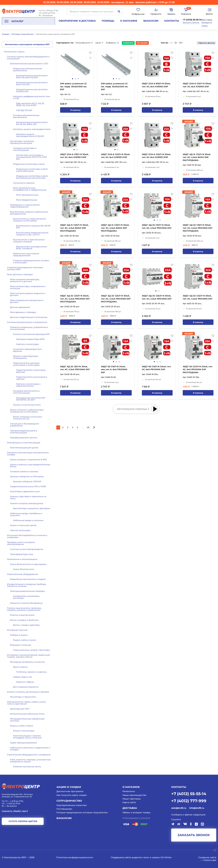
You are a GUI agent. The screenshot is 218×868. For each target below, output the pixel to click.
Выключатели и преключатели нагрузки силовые (29, 241)
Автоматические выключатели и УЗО (29, 64)
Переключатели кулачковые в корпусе (32, 378)
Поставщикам (64, 809)
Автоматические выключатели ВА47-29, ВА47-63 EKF (32, 76)
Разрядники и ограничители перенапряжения (25, 206)
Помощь (108, 21)
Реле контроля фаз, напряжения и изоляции (28, 287)
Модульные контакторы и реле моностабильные (32, 170)
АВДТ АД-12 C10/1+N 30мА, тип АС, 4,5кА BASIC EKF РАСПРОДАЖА (197, 157)
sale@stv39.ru (179, 808)
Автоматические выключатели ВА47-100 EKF (32, 83)
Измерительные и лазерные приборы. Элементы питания (27, 585)
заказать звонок (194, 835)
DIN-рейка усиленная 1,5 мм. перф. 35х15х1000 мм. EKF (73, 86)
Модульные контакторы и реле (29, 164)
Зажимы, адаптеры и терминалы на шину (28, 497)
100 (181, 43)
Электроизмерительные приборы (27, 591)
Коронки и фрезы (25, 682)
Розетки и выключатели (22, 615)
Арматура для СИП (20, 709)
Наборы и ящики (19, 635)
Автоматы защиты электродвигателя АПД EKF (30, 135)
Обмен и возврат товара (136, 812)
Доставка (130, 808)
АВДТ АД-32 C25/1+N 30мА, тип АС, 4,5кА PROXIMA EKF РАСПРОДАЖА (116, 299)
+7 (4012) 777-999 (189, 801)
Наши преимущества (134, 795)
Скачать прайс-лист (15, 811)
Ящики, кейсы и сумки (25, 640)
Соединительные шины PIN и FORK (28, 486)
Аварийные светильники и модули (28, 579)
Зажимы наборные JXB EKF (27, 481)
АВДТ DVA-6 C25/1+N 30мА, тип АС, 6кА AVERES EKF (156, 156)
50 (176, 43)
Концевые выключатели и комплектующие (26, 392)
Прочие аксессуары (20, 530)
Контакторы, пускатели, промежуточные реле (22, 142)
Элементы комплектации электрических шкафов (28, 454)
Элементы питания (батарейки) (26, 603)
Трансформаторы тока (21, 554)
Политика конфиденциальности (75, 857)
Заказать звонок (191, 22)
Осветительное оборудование (22, 574)
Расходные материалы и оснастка (27, 662)
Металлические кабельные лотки (27, 714)
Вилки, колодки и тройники (24, 620)
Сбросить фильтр (206, 43)
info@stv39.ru (197, 808)
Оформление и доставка (77, 21)
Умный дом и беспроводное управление (24, 425)
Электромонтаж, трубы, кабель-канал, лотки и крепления (26, 703)
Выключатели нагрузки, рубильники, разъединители (29, 213)
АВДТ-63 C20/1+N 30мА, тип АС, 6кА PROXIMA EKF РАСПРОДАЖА (198, 369)
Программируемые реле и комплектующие (24, 432)
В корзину (75, 110)
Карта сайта (129, 802)
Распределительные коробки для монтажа (27, 720)
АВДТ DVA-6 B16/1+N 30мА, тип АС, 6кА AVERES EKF (156, 85)
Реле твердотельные (27, 200)
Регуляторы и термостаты (23, 697)
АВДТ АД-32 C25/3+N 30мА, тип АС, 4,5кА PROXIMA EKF (157, 297)
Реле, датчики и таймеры (20, 274)
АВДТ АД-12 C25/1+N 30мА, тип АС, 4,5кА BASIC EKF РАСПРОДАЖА (115, 228)
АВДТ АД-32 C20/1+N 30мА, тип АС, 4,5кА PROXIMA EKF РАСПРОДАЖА (75, 299)
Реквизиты (129, 791)
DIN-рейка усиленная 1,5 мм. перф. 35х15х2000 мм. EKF (115, 86)
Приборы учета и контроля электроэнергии (21, 543)
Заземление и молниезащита (22, 559)
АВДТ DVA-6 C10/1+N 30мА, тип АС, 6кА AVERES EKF (197, 85)
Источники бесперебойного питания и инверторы (27, 536)
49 (88, 427)
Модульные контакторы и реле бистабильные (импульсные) (32, 177)
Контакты (172, 21)
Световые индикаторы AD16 (30, 339)
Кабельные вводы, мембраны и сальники (26, 514)
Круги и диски (20, 667)
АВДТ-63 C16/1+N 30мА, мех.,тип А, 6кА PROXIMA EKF (114, 369)
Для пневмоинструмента (26, 687)
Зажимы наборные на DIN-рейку (27, 476)
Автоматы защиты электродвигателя (32, 129)
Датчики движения (20, 307)
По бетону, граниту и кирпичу (31, 672)
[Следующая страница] (94, 427)
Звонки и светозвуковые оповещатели (26, 357)
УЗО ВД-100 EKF (24, 110)
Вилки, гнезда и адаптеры (26, 625)
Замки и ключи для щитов (23, 525)
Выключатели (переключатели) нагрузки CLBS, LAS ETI (32, 234)
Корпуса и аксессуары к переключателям (28, 385)
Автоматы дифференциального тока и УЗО (32, 97)
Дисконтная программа (70, 791)
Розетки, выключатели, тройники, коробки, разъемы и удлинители (24, 609)
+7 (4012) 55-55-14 (192, 20)
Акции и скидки (69, 787)
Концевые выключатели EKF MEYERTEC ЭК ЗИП (31, 399)
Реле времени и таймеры (23, 312)
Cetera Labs (210, 860)
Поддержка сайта (121, 857)
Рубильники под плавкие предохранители (26, 254)
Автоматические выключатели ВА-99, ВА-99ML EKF (32, 123)
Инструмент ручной (17, 630)
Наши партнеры (132, 799)
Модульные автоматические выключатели (28, 69)
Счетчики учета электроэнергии (27, 549)
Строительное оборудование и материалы (29, 755)
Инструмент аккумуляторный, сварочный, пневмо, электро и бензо (29, 656)
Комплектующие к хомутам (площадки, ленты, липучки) (27, 737)
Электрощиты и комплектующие (24, 443)
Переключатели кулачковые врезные (31, 371)
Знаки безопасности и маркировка (28, 564)
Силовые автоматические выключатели (26, 116)
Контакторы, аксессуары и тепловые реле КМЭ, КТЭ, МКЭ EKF (31, 157)
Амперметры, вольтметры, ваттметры (26, 597)
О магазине (129, 21)
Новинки (128, 43)
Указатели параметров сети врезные (27, 350)
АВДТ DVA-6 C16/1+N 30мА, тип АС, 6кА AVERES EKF (74, 156)
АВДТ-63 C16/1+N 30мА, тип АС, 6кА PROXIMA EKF (156, 368)
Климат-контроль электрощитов (26, 503)
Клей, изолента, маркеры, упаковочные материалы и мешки (30, 761)
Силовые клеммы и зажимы (24, 471)
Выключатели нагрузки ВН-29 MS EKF (33, 227)
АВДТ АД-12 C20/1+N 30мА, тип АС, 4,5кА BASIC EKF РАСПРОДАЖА (74, 228)
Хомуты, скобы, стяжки (21, 726)
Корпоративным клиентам (72, 805)
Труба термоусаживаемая (23, 743)
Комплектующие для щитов (24, 448)
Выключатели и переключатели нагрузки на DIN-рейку (29, 220)
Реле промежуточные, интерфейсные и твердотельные (30, 189)
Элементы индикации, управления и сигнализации (29, 328)
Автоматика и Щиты (14, 52)
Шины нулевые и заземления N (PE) (28, 459)
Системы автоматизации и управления (27, 322)
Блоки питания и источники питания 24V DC (27, 418)
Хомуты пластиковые (24, 731)
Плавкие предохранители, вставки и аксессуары (31, 261)
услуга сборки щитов (23, 821)
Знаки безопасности (24, 569)
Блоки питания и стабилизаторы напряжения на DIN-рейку (27, 411)
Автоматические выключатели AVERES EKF (32, 90)
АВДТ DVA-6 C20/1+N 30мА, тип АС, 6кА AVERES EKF (116, 156)
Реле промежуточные (27, 195)
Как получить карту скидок (72, 795)
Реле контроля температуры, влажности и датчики (25, 280)
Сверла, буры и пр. (23, 677)
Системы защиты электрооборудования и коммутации (28, 58)
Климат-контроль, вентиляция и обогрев (28, 692)
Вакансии (151, 21)
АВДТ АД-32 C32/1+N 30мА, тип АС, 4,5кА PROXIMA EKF (198, 297)
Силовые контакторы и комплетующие (25, 149)
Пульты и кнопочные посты (27, 405)
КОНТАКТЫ (179, 787)
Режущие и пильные (21, 645)
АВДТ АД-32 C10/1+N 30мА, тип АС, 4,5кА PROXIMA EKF (157, 226)
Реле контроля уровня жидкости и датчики (28, 294)
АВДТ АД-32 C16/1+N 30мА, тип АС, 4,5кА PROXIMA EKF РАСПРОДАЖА (198, 228)
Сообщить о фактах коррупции (188, 815)
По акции (142, 43)
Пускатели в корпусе (24, 183)
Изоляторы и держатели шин (25, 491)
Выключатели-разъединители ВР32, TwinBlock (32, 248)
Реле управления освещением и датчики (27, 301)
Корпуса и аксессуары (27, 344)
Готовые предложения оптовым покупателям (82, 812)
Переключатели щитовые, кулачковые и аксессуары (26, 364)
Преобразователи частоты (24, 438)
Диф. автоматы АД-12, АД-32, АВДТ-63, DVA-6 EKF (30, 104)
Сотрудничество (69, 801)
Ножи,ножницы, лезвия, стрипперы (31, 650)
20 (171, 43)
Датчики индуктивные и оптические (29, 317)
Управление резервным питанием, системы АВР (25, 268)
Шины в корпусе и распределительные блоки (30, 465)
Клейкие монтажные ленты (27, 767)
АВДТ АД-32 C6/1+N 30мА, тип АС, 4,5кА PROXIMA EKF (75, 368)
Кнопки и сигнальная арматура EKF (31, 334)
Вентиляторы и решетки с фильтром (32, 508)
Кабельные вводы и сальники (28, 520)
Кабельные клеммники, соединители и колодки (30, 749)
